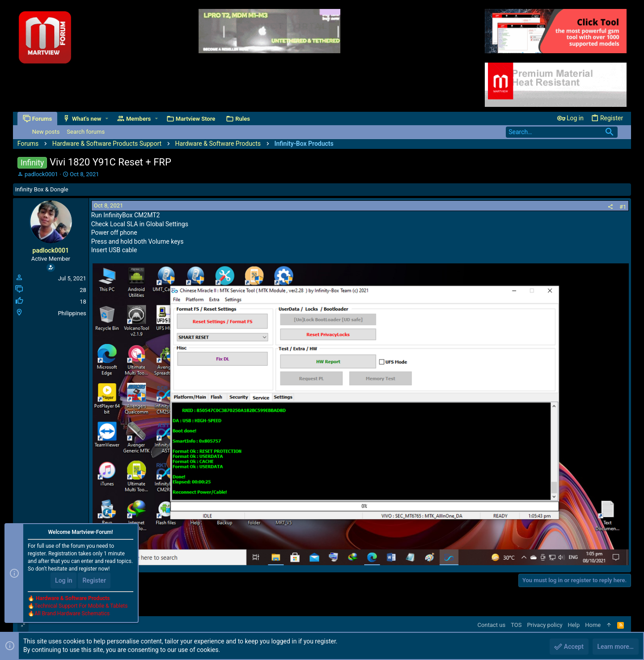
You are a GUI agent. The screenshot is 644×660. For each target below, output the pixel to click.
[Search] (562, 132)
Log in (64, 580)
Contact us (492, 625)
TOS (516, 625)
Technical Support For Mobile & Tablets (81, 606)
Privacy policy (544, 625)
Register (94, 580)
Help (574, 625)
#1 (623, 207)
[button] (107, 119)
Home (593, 625)
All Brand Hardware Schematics (72, 613)
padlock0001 (41, 174)
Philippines (72, 313)
